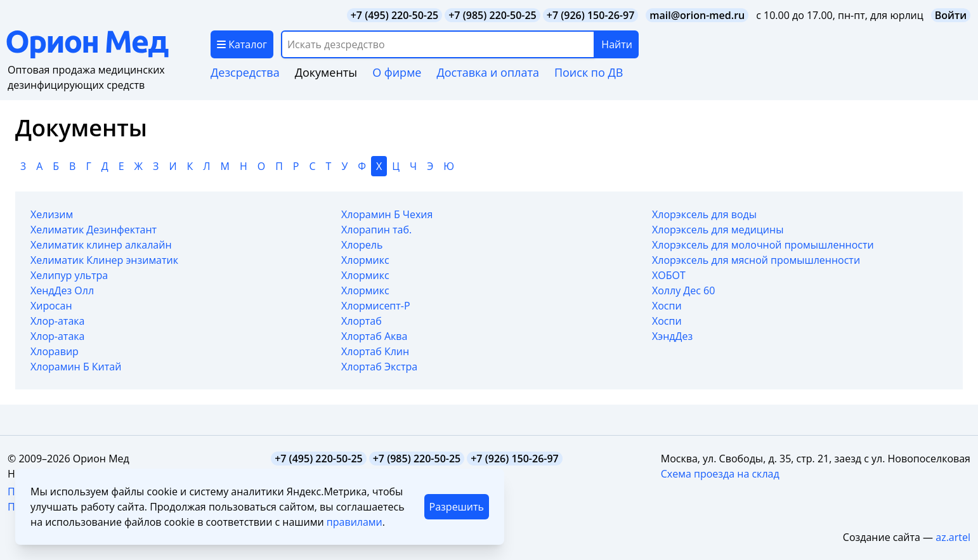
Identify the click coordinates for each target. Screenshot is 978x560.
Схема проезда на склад (720, 474)
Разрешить (457, 507)
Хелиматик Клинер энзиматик (104, 260)
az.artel (953, 537)
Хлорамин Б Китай (76, 367)
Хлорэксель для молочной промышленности (763, 245)
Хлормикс (365, 260)
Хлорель (362, 245)
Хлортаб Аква (374, 336)
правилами (355, 522)
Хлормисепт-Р (376, 306)
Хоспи (667, 306)
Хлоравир (55, 351)
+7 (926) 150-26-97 (591, 15)
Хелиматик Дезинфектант (94, 230)
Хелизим (52, 214)
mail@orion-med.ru (697, 15)
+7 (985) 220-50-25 (492, 15)
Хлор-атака (57, 321)
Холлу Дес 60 (683, 290)
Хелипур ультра (69, 275)
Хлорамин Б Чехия (387, 214)
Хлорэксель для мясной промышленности (756, 260)
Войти (951, 15)
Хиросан (51, 306)
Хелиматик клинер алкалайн (101, 245)
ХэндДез (672, 336)
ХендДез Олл (62, 290)
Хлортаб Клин (375, 351)
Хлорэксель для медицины (718, 230)
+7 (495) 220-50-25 (395, 15)
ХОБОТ (669, 275)
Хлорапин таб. (376, 230)
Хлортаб (362, 321)
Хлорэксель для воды (704, 214)
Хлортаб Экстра (379, 367)
